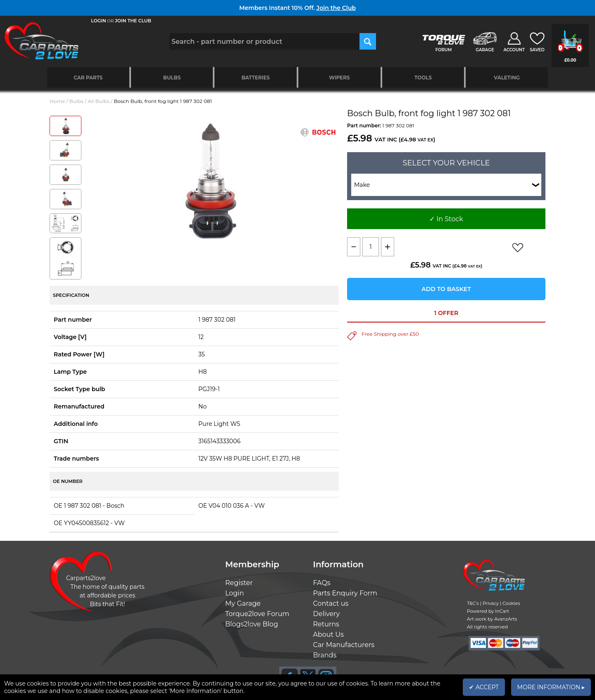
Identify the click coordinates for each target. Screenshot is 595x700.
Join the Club (336, 8)
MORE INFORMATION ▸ (551, 687)
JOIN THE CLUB (133, 21)
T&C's (473, 603)
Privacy (491, 603)
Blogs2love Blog (252, 624)
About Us (328, 634)
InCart (502, 611)
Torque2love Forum (257, 614)
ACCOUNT (514, 50)
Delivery (327, 614)
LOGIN (99, 21)
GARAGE (485, 50)
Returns (326, 624)
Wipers (339, 78)
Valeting (507, 78)
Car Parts (88, 78)
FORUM (444, 50)
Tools (423, 78)
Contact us (331, 603)
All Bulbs (99, 101)
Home (57, 101)
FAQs (322, 583)
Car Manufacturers (344, 645)
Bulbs (172, 78)
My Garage (243, 603)
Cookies (511, 603)
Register (239, 583)
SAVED (537, 50)
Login (234, 593)
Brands (325, 655)
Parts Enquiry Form (345, 593)
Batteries (256, 78)
